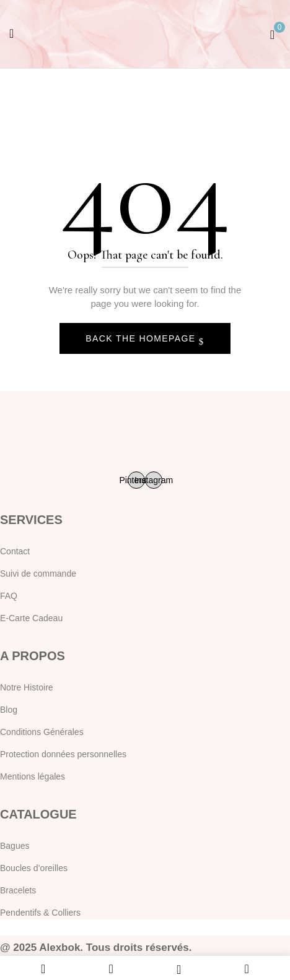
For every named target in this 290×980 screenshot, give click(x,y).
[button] (272, 33)
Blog (9, 710)
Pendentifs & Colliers (40, 913)
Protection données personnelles (63, 754)
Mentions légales (33, 776)
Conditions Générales (42, 732)
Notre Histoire (27, 687)
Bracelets (18, 890)
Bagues (15, 846)
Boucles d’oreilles (34, 868)
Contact (15, 551)
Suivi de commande (38, 574)
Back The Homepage (142, 338)
